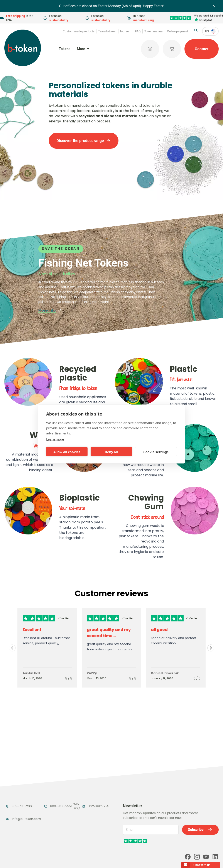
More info (50, 310)
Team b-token (107, 31)
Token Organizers (15, 800)
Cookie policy (139, 859)
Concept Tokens (58, 797)
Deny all (111, 452)
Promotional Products (93, 786)
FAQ (138, 31)
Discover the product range (84, 141)
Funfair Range (18, 783)
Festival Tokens (57, 774)
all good (159, 630)
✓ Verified (64, 618)
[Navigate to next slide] (211, 648)
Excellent (32, 630)
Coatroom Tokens (52, 786)
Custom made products (79, 31)
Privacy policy (116, 859)
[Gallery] (111, 648)
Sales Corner (93, 797)
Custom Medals (19, 811)
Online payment (178, 31)
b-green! (126, 31)
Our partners (104, 840)
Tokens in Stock (95, 774)
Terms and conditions (89, 859)
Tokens (65, 49)
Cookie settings (156, 452)
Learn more (55, 439)
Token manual (154, 31)
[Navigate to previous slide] (12, 648)
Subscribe (200, 772)
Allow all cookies (67, 452)
